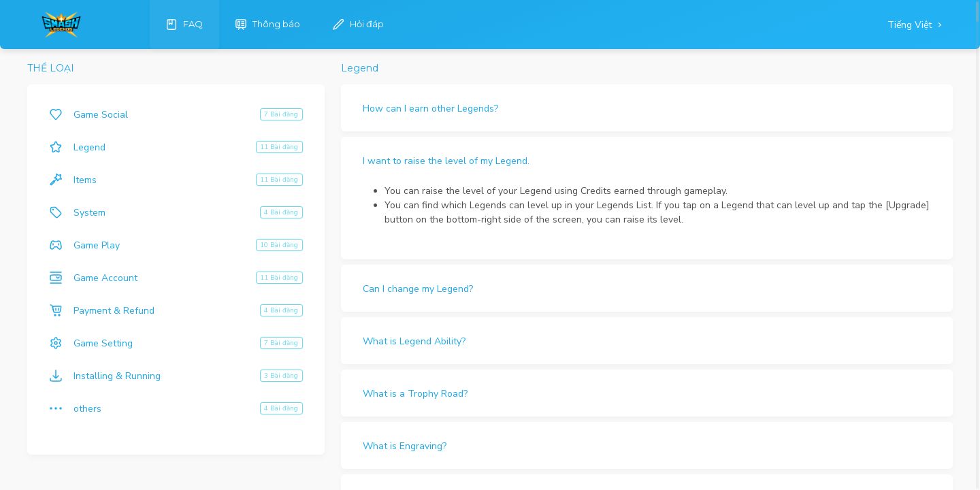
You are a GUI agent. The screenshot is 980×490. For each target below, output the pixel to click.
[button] (647, 108)
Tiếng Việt (911, 25)
